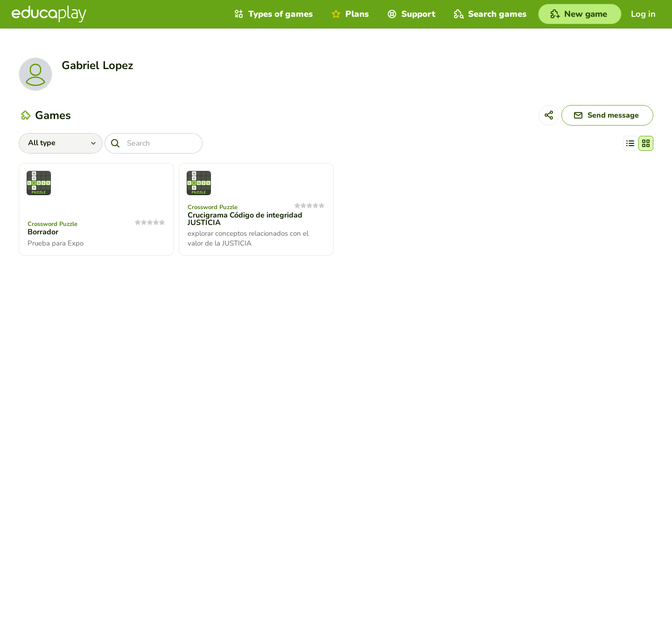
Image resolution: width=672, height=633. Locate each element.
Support (410, 14)
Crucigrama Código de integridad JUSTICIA (245, 219)
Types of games (272, 14)
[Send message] (607, 115)
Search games (489, 14)
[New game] (580, 14)
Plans (349, 14)
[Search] (154, 143)
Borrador (43, 232)
